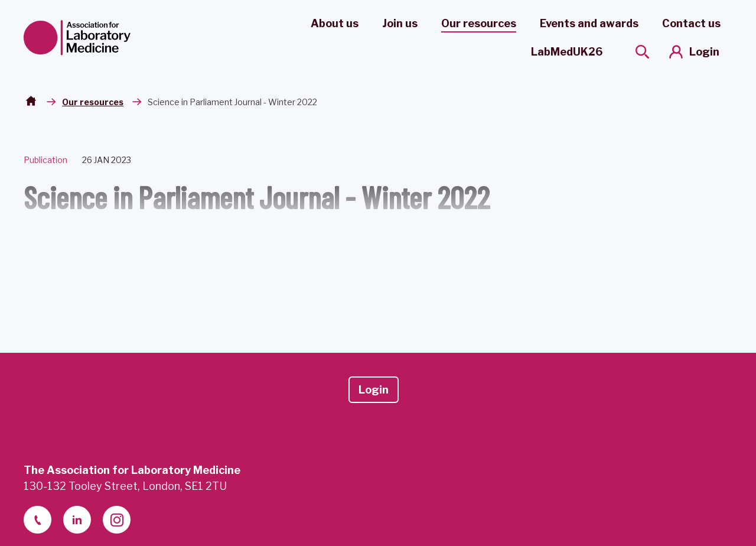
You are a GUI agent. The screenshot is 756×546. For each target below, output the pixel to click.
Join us (400, 23)
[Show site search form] (642, 52)
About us (335, 23)
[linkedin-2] (77, 520)
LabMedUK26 (567, 52)
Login (704, 52)
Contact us (691, 23)
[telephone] (38, 520)
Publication (45, 160)
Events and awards (589, 23)
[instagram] (117, 520)
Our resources (479, 23)
